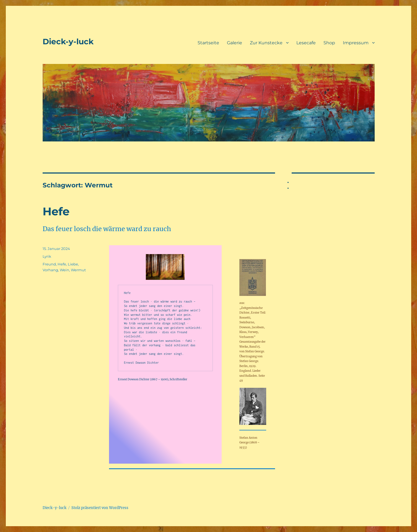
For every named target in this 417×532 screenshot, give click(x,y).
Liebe (73, 264)
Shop (329, 43)
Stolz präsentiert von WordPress (100, 508)
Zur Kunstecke (266, 43)
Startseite (208, 43)
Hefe (56, 211)
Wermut (78, 270)
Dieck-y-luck (68, 42)
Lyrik (47, 256)
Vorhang (50, 270)
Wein (64, 270)
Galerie (235, 43)
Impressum (356, 43)
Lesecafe (306, 43)
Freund (49, 264)
